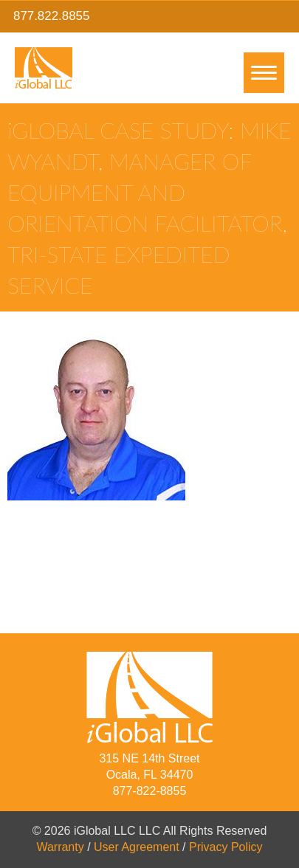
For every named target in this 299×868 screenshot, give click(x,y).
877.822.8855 (51, 16)
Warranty (60, 847)
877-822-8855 (150, 791)
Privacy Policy (226, 847)
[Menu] (264, 73)
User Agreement (137, 847)
